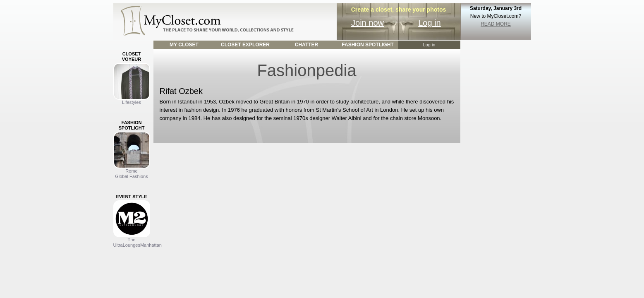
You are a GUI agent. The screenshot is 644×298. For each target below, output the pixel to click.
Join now (367, 23)
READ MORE (496, 24)
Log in (430, 23)
